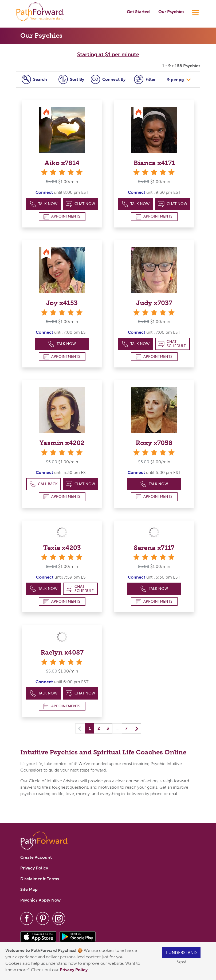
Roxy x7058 (154, 443)
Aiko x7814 (62, 163)
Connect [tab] (108, 79)
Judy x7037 (154, 303)
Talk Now (44, 204)
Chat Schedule (172, 344)
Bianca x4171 (154, 163)
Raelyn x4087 (62, 652)
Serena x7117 (154, 548)
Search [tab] (34, 79)
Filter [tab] (145, 79)
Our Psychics (171, 12)
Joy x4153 (62, 303)
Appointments (62, 217)
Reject (181, 961)
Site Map (29, 889)
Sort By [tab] (71, 79)
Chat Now (80, 204)
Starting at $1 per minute (108, 54)
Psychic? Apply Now (40, 900)
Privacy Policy (74, 970)
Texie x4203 (62, 548)
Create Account (36, 857)
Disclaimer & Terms (40, 879)
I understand (181, 953)
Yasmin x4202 (62, 443)
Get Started (138, 12)
